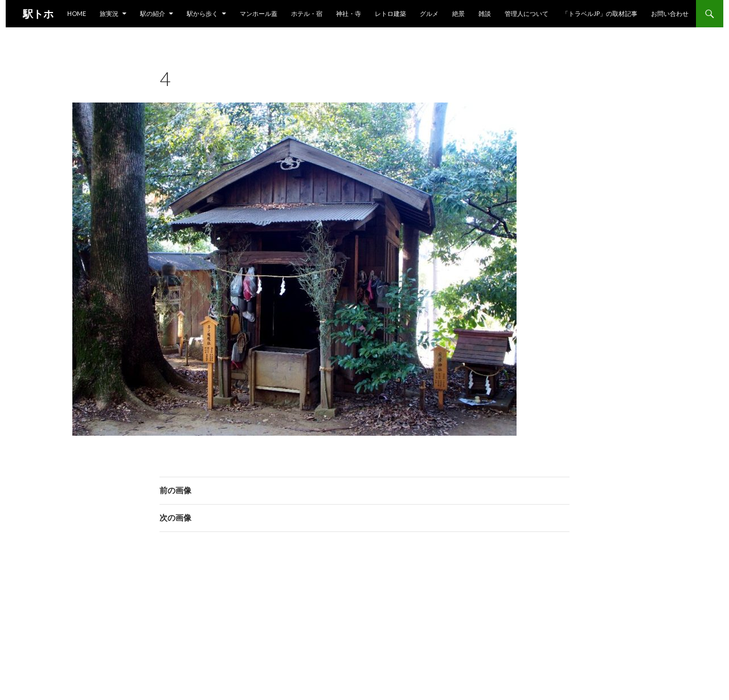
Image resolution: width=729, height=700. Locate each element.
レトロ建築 (390, 13)
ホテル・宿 (307, 13)
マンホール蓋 (259, 13)
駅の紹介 (153, 13)
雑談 (485, 13)
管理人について (527, 13)
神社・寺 (349, 13)
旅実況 (109, 13)
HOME (77, 13)
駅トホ (38, 14)
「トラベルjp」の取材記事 (600, 13)
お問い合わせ (670, 13)
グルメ (429, 13)
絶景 (458, 13)
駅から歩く (202, 13)
